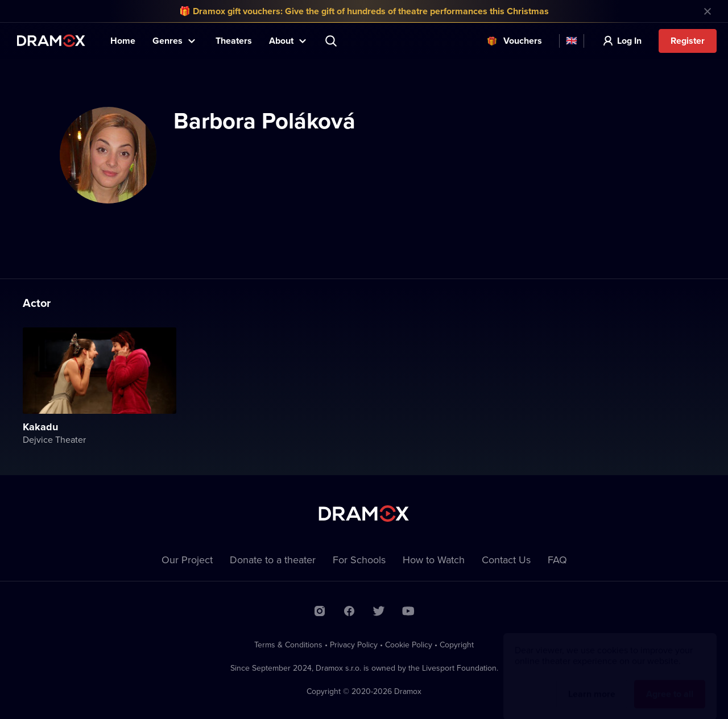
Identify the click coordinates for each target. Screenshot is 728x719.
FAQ (557, 560)
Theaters (234, 41)
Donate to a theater (273, 560)
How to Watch (434, 560)
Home (123, 41)
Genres (167, 41)
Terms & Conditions (288, 645)
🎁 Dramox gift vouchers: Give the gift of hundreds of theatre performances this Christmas (364, 11)
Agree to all (670, 683)
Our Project (187, 560)
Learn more (592, 683)
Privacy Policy (354, 645)
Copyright (457, 645)
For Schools (359, 560)
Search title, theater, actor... (332, 41)
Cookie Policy (409, 645)
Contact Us (506, 560)
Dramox (51, 41)
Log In (629, 41)
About (281, 41)
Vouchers (523, 41)
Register (688, 41)
